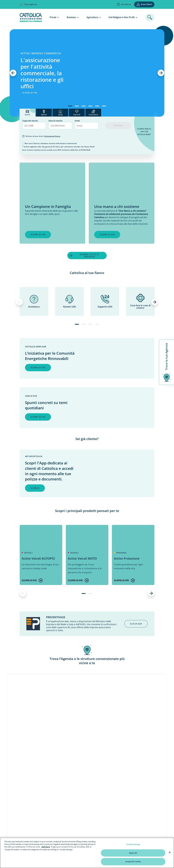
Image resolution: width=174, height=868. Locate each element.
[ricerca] (150, 17)
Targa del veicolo (30, 121)
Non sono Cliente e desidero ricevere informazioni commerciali (51, 143)
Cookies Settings (133, 844)
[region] (87, 853)
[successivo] (161, 73)
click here (46, 847)
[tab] (27, 113)
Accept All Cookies (133, 861)
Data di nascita (55, 121)
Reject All (133, 853)
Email (77, 121)
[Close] (170, 852)
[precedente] (13, 73)
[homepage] (31, 21)
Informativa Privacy (52, 136)
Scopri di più (32, 580)
